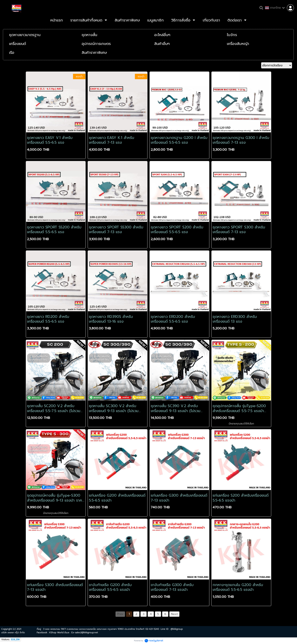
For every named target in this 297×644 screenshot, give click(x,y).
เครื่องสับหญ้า (238, 44)
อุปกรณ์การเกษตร (96, 44)
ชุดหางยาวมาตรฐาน (25, 35)
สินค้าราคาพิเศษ (94, 53)
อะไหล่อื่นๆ (162, 35)
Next (174, 614)
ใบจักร (232, 35)
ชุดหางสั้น (89, 35)
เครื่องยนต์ (18, 44)
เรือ (12, 53)
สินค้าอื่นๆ (162, 44)
